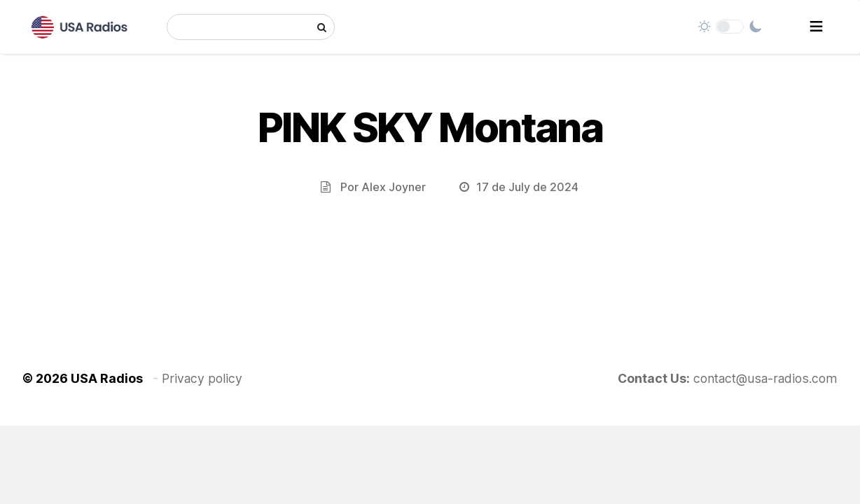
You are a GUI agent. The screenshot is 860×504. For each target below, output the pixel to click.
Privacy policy (202, 378)
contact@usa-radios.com (765, 378)
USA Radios (107, 378)
